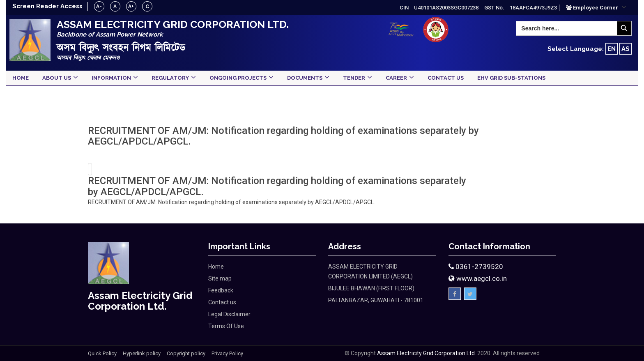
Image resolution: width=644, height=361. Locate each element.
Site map (220, 278)
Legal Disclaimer (229, 314)
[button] (596, 7)
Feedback (221, 290)
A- (100, 7)
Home (216, 267)
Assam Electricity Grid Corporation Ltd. (427, 353)
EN (612, 49)
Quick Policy (102, 353)
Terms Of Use (226, 326)
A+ (132, 7)
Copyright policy (186, 353)
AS (626, 49)
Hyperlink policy (142, 353)
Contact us (222, 302)
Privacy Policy (227, 353)
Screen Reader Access (48, 6)
